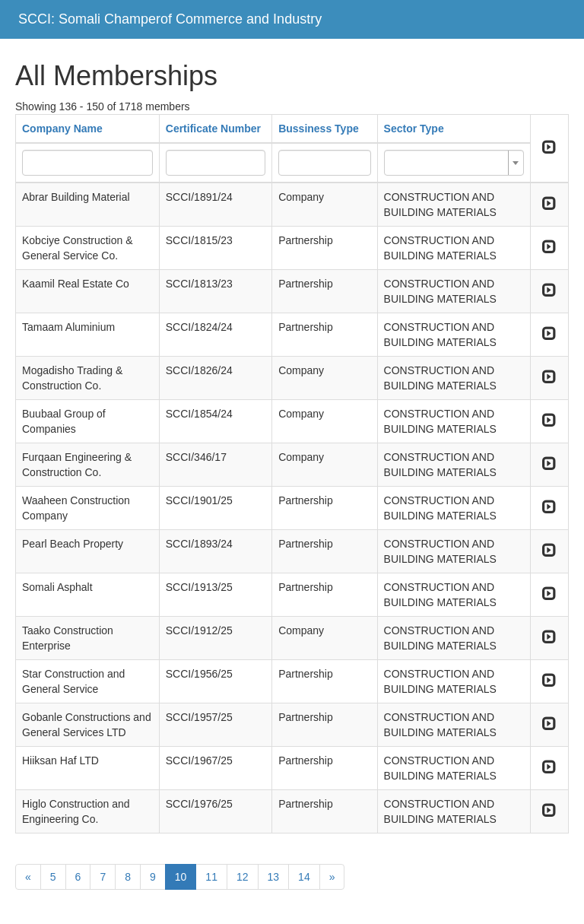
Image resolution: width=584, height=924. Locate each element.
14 (304, 877)
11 (211, 877)
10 (181, 877)
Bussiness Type (319, 129)
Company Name (62, 129)
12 (243, 877)
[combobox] (454, 163)
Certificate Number (213, 129)
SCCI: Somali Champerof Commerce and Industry (170, 19)
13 (274, 877)
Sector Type (414, 129)
